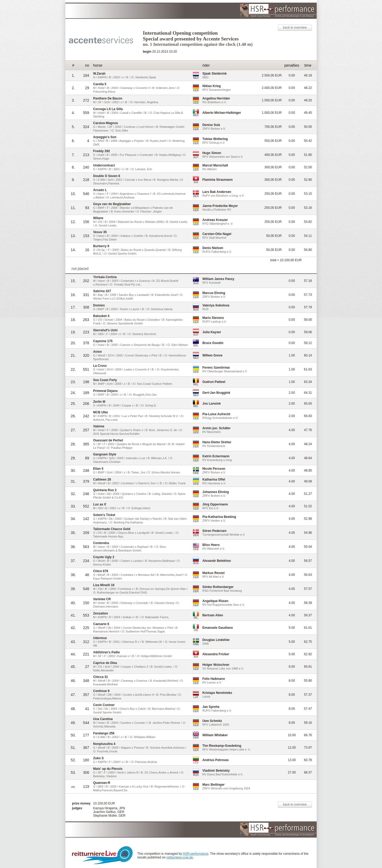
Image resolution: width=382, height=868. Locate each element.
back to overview (295, 28)
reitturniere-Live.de (180, 857)
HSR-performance (196, 854)
